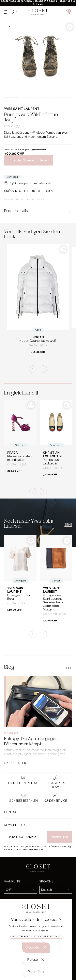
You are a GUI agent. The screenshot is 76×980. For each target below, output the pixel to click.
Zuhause (9, 199)
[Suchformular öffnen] (14, 12)
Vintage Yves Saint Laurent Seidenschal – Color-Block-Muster (53, 602)
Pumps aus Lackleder (51, 462)
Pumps (41, 199)
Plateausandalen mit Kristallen (19, 458)
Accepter (36, 948)
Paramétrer (36, 972)
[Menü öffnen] (6, 12)
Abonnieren (59, 837)
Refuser (36, 960)
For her (20, 199)
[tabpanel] (38, 56)
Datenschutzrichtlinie (28, 850)
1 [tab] (12, 98)
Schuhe (31, 199)
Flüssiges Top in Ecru (19, 597)
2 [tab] (29, 98)
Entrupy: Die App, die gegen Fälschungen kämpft (31, 741)
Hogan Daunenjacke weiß (38, 341)
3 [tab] (47, 98)
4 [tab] (64, 98)
